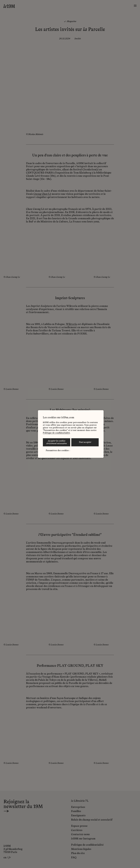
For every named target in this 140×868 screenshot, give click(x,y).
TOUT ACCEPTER (85, 442)
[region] (71, 434)
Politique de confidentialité (56, 433)
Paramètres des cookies (57, 451)
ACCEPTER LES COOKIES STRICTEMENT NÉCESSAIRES (57, 442)
